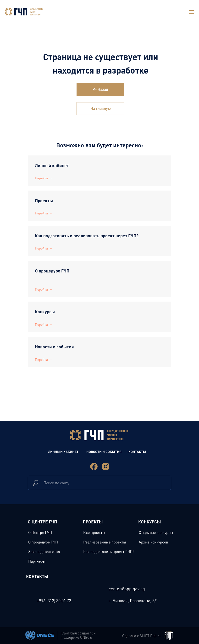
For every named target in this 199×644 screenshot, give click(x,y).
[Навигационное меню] (192, 12)
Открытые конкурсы (156, 532)
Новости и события (54, 347)
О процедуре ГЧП (52, 271)
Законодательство (44, 552)
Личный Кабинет (63, 452)
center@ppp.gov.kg (127, 589)
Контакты (137, 452)
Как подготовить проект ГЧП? (109, 552)
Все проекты (94, 532)
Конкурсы (45, 311)
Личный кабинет (52, 165)
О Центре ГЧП (40, 532)
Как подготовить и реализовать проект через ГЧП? (87, 236)
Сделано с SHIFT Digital (141, 636)
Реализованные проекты (105, 542)
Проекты (44, 200)
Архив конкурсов (153, 542)
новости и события (104, 452)
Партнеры (37, 561)
